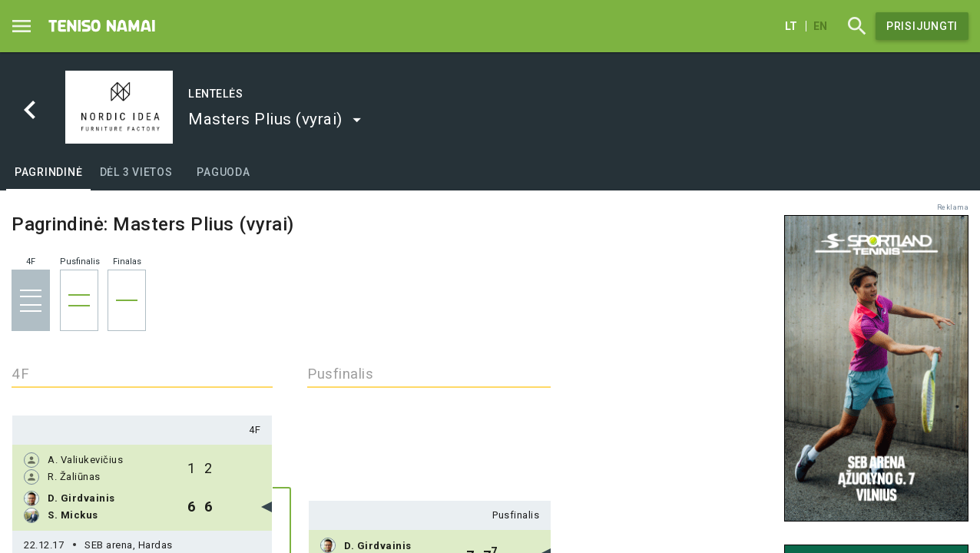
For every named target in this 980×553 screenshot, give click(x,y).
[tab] (48, 172)
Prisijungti (922, 26)
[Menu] (22, 26)
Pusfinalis (516, 515)
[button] (275, 119)
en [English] (820, 26)
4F (255, 430)
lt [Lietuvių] (791, 26)
